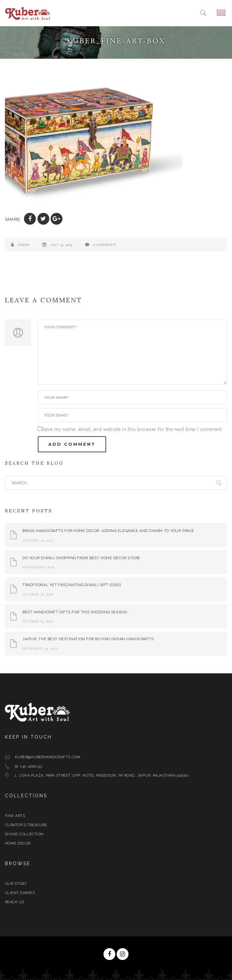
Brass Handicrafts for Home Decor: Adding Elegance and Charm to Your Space (108, 531)
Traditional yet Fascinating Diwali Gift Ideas (72, 585)
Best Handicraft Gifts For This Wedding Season (75, 612)
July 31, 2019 (61, 245)
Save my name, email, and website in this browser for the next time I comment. (132, 429)
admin (24, 245)
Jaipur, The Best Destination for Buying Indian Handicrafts (88, 639)
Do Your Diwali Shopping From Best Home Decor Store (81, 558)
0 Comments (105, 245)
